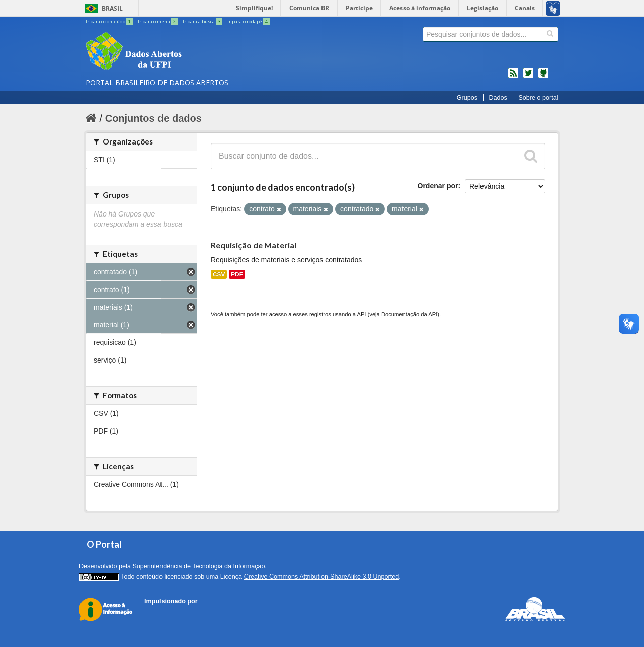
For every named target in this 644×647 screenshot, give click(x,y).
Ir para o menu (158, 21)
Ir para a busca (203, 21)
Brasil (112, 8)
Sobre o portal (538, 98)
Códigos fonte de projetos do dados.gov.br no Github (543, 77)
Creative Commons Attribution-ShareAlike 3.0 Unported (322, 577)
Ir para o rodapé (249, 21)
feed (513, 77)
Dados (498, 98)
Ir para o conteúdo (110, 21)
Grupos (467, 98)
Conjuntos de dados (153, 118)
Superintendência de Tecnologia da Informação (198, 566)
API (361, 314)
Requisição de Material (254, 245)
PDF (237, 274)
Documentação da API (409, 314)
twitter (528, 77)
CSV (219, 274)
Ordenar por (438, 186)
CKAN (162, 613)
